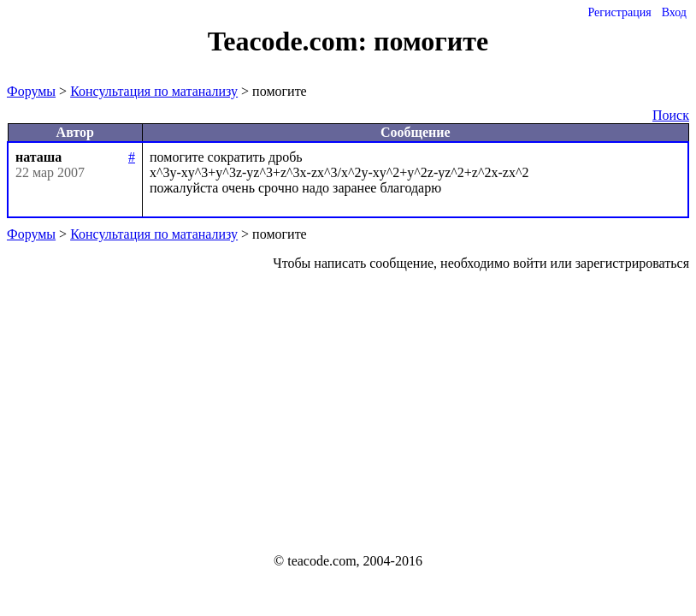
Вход (674, 12)
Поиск (671, 115)
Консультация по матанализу (154, 91)
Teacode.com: (291, 41)
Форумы (31, 91)
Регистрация (619, 12)
